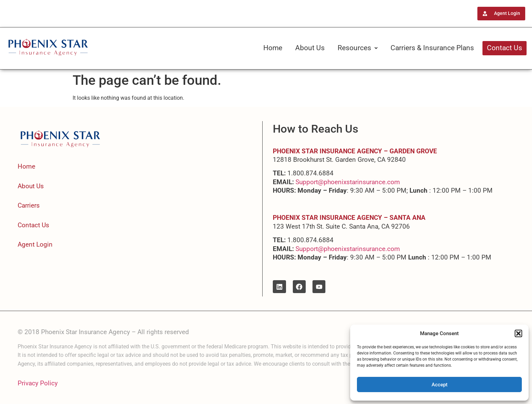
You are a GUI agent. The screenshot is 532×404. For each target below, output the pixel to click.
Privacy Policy (38, 383)
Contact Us (505, 48)
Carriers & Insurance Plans (432, 48)
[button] (518, 333)
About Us (310, 48)
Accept (440, 385)
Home (273, 48)
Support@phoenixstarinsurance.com (348, 182)
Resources (358, 48)
